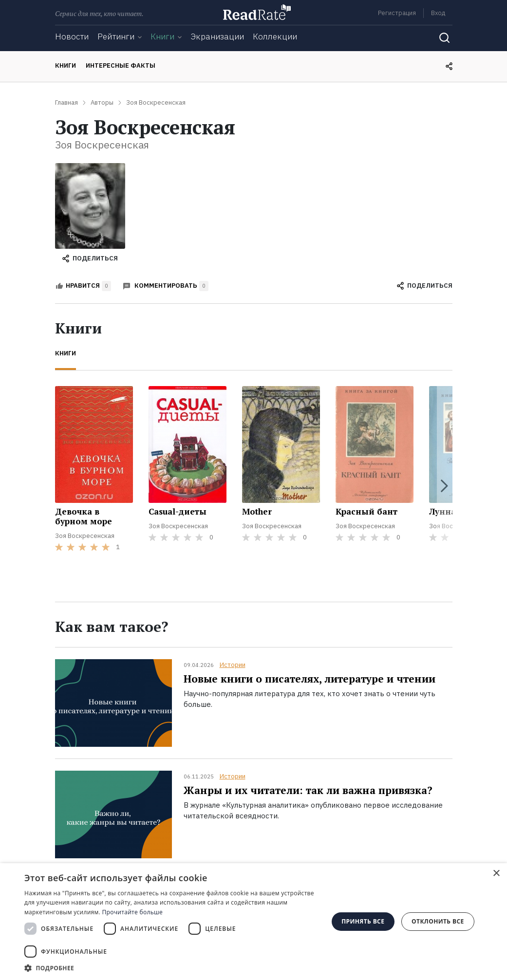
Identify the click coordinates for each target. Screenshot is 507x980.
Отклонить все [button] (438, 921)
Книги (162, 37)
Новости (72, 37)
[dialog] (253, 922)
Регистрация (397, 13)
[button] (172, 968)
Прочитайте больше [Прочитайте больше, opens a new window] (132, 912)
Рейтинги (116, 37)
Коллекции (275, 37)
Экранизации (217, 37)
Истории (233, 665)
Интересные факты (121, 65)
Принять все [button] (363, 921)
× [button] (496, 874)
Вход (438, 13)
